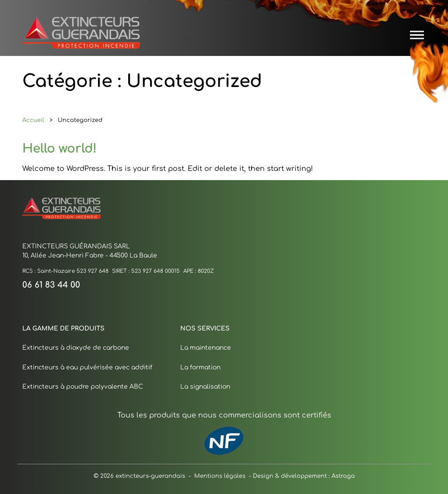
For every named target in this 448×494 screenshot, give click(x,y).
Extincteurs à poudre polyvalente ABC (83, 386)
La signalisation (205, 386)
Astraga (343, 475)
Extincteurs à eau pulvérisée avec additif (87, 367)
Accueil (33, 119)
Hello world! (59, 147)
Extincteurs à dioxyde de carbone (76, 347)
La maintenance (206, 347)
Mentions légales (220, 475)
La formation (200, 367)
